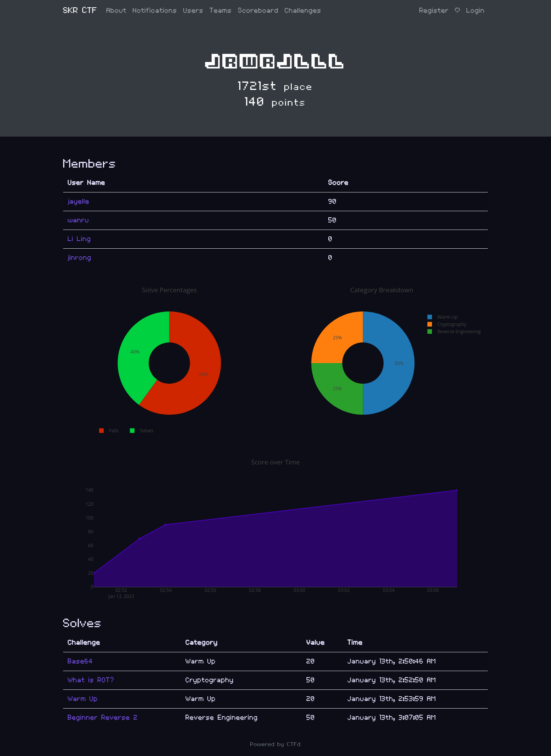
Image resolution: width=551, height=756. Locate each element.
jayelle (79, 201)
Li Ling (79, 239)
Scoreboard (258, 11)
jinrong (80, 258)
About (117, 11)
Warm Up (83, 699)
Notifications (155, 11)
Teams (221, 11)
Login (476, 11)
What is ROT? (91, 680)
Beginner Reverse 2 (103, 718)
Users (193, 11)
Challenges (303, 11)
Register (434, 11)
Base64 (80, 661)
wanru (78, 220)
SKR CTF (80, 11)
